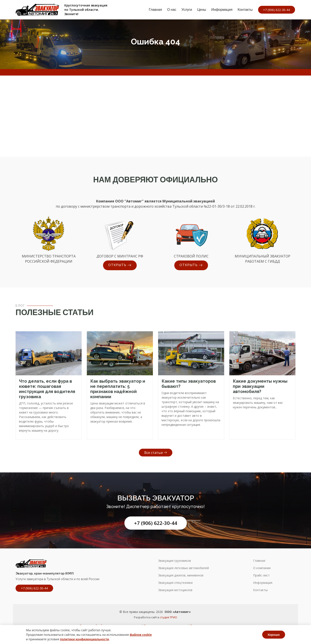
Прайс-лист (261, 575)
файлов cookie (141, 635)
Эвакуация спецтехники (175, 583)
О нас (170, 10)
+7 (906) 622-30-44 (156, 523)
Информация (221, 10)
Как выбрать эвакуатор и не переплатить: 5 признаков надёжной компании (118, 389)
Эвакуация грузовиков (175, 561)
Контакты (244, 10)
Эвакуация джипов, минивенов (181, 575)
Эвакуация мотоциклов (175, 590)
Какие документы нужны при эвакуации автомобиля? (260, 386)
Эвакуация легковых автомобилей (183, 568)
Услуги (186, 10)
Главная (154, 10)
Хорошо (274, 635)
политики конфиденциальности (85, 639)
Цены (201, 10)
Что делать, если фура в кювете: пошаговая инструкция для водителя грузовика (47, 389)
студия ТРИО (168, 617)
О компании (262, 568)
